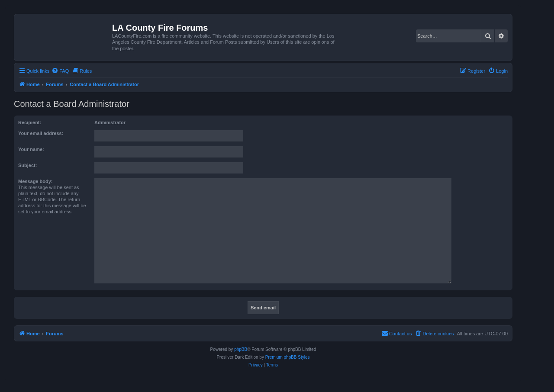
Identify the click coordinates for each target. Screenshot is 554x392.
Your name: (31, 149)
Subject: (27, 165)
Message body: (35, 181)
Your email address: (41, 133)
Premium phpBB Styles (288, 357)
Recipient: (30, 122)
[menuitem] (60, 71)
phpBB (241, 349)
